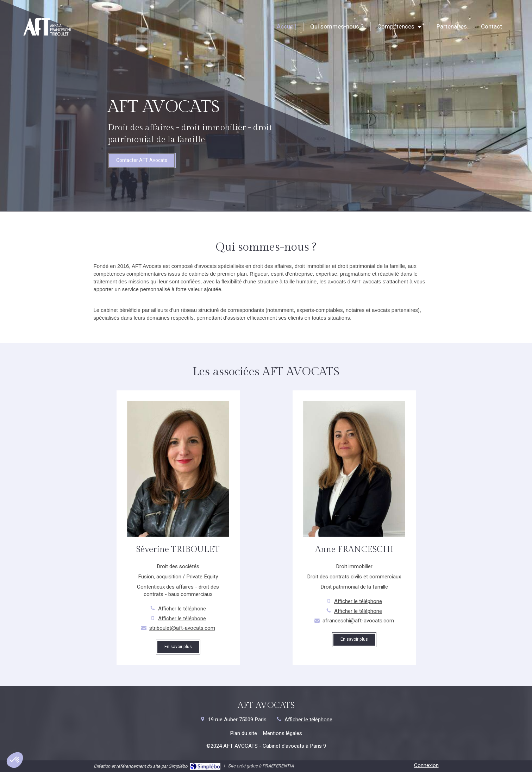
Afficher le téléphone (182, 609)
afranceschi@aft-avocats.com (358, 621)
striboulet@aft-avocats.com (182, 628)
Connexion (426, 765)
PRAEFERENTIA (278, 766)
